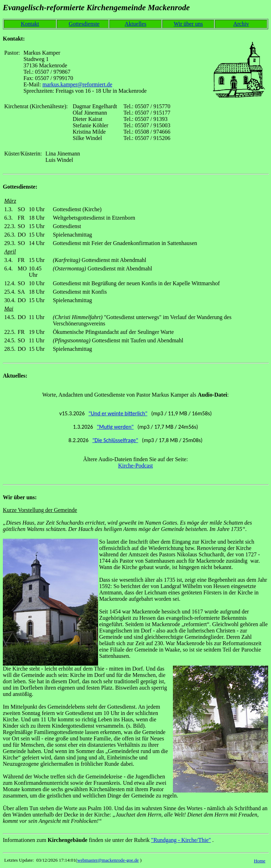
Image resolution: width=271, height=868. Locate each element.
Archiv (241, 24)
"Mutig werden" (115, 427)
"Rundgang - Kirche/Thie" (181, 840)
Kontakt (30, 24)
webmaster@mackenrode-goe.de (108, 860)
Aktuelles (135, 24)
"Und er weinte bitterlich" (118, 413)
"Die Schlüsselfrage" (115, 440)
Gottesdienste (84, 24)
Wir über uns (188, 24)
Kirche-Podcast (136, 466)
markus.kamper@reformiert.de (77, 84)
